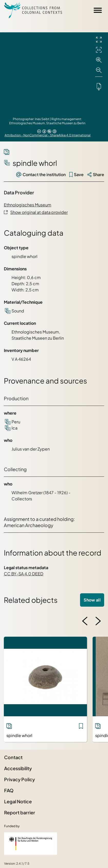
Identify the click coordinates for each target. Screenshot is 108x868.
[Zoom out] (99, 70)
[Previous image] (85, 621)
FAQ (9, 790)
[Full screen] (99, 40)
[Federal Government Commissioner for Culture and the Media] (31, 844)
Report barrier (20, 812)
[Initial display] (99, 50)
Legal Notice (18, 801)
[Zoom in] (99, 60)
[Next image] (98, 621)
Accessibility (18, 768)
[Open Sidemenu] (98, 10)
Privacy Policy (19, 779)
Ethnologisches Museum (28, 205)
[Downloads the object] (99, 87)
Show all (92, 600)
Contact (13, 757)
